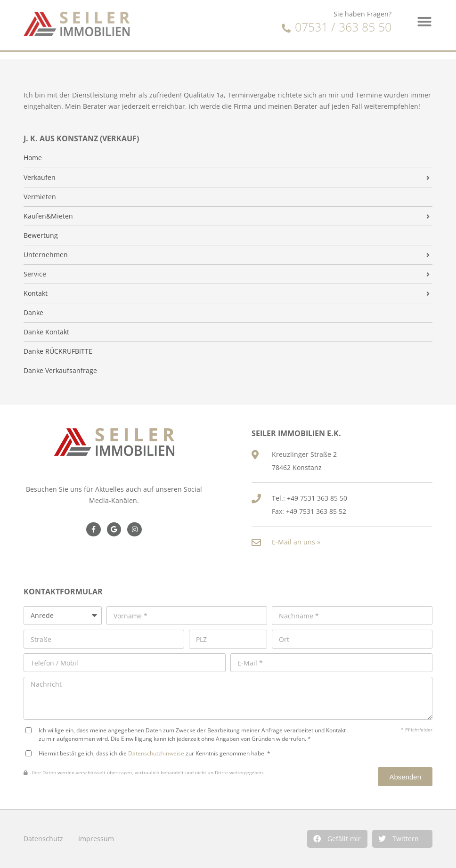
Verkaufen (40, 178)
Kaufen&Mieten (48, 216)
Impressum (96, 839)
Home (33, 158)
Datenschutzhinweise (156, 753)
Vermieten (40, 197)
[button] (337, 839)
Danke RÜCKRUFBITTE (58, 351)
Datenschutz (43, 839)
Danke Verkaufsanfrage (60, 371)
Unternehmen (46, 255)
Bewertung (41, 235)
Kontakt (36, 293)
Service (35, 274)
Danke (33, 313)
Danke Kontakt (46, 332)
